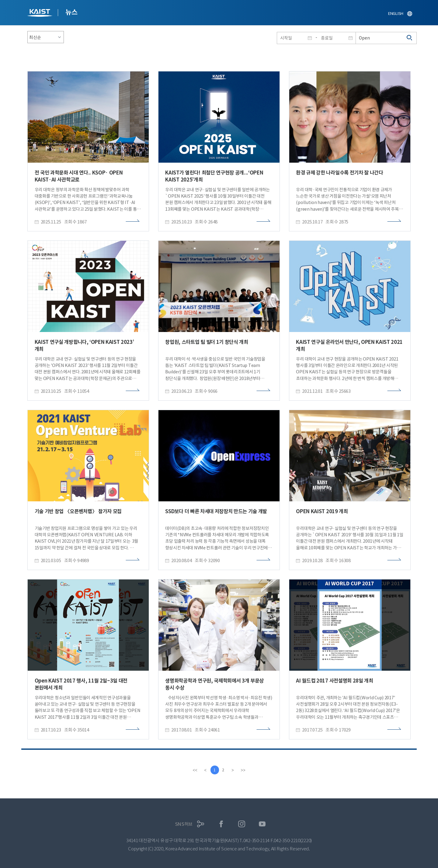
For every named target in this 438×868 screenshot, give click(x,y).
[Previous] (205, 770)
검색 (410, 38)
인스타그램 (242, 824)
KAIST (40, 14)
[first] (194, 770)
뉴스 (71, 12)
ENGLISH (396, 14)
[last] (244, 770)
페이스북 (221, 824)
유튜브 (262, 824)
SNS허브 (184, 824)
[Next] (233, 770)
